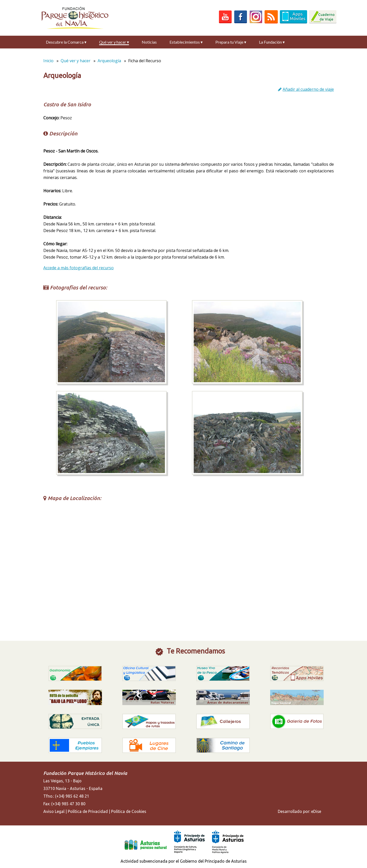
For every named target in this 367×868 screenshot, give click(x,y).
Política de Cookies (129, 811)
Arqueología (109, 61)
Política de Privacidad (88, 811)
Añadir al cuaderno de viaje (308, 89)
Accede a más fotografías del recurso (78, 268)
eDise (316, 811)
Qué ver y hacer (114, 42)
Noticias (149, 42)
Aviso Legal (54, 811)
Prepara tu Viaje (231, 42)
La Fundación (272, 42)
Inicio (48, 61)
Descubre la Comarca (66, 42)
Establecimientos (186, 42)
